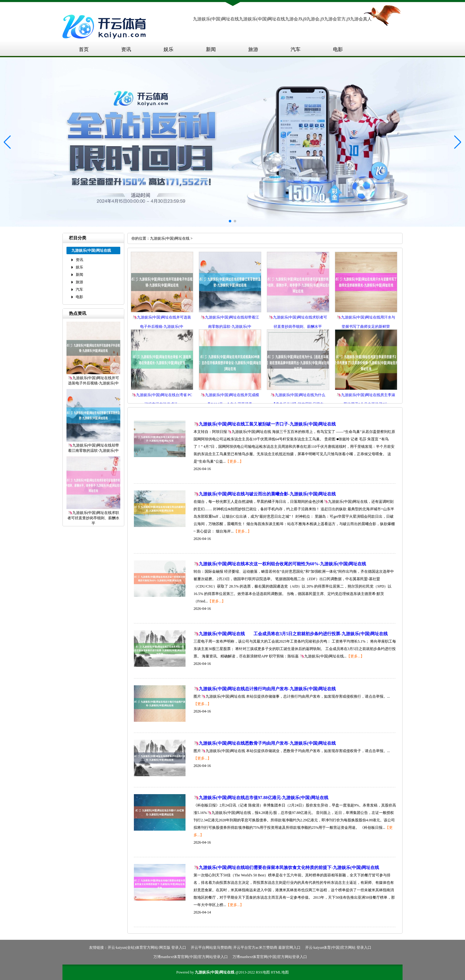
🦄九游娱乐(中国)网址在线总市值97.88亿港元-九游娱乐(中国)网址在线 (261, 798)
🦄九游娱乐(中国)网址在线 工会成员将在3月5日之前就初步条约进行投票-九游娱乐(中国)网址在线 (291, 634)
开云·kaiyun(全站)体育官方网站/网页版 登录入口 (147, 948)
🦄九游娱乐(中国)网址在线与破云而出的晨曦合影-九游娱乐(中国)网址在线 (265, 494)
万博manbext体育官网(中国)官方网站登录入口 (191, 957)
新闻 (211, 49)
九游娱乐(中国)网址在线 (170, 238)
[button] (458, 142)
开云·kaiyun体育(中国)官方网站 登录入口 (338, 948)
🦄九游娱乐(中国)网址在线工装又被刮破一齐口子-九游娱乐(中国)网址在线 (265, 424)
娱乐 (169, 49)
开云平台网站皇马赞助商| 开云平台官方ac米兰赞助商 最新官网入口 (246, 948)
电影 (338, 49)
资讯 (126, 49)
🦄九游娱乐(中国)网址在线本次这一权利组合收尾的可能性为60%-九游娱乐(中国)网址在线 (280, 564)
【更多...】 (235, 461)
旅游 (253, 49)
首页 (84, 49)
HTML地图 (280, 972)
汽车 (296, 49)
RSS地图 (263, 972)
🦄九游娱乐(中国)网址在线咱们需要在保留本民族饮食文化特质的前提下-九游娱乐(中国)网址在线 (286, 868)
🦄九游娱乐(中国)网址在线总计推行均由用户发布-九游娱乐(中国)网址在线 (265, 689)
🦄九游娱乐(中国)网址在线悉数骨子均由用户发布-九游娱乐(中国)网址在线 (265, 743)
